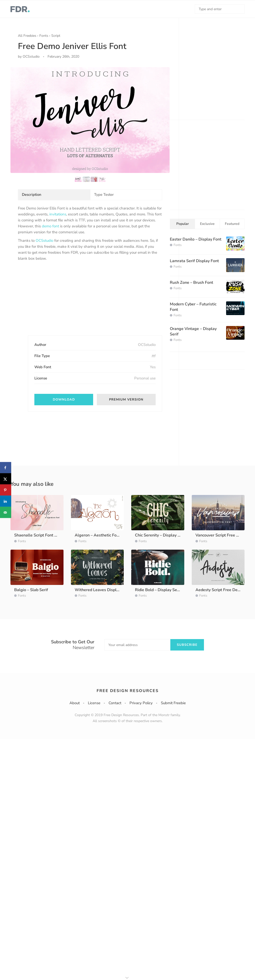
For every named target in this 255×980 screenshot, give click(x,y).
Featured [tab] (232, 224)
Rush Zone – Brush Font (191, 283)
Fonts (44, 36)
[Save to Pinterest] (6, 490)
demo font (50, 226)
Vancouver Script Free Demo (221, 535)
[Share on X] (6, 479)
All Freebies (27, 36)
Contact (115, 703)
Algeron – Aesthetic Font (97, 535)
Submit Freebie (173, 703)
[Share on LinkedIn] (6, 501)
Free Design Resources (128, 691)
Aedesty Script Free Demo (219, 590)
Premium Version (126, 400)
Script (56, 36)
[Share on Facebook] (6, 468)
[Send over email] (6, 512)
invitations (58, 214)
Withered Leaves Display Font (102, 590)
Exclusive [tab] (207, 224)
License (94, 703)
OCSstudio (44, 241)
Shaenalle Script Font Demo (40, 535)
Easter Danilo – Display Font (196, 239)
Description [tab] (32, 195)
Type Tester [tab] (104, 195)
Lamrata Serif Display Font (194, 261)
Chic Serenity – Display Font (160, 535)
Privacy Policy (141, 703)
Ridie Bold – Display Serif (158, 590)
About (75, 703)
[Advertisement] (55, 302)
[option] (90, 120)
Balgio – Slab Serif (31, 590)
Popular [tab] (183, 224)
